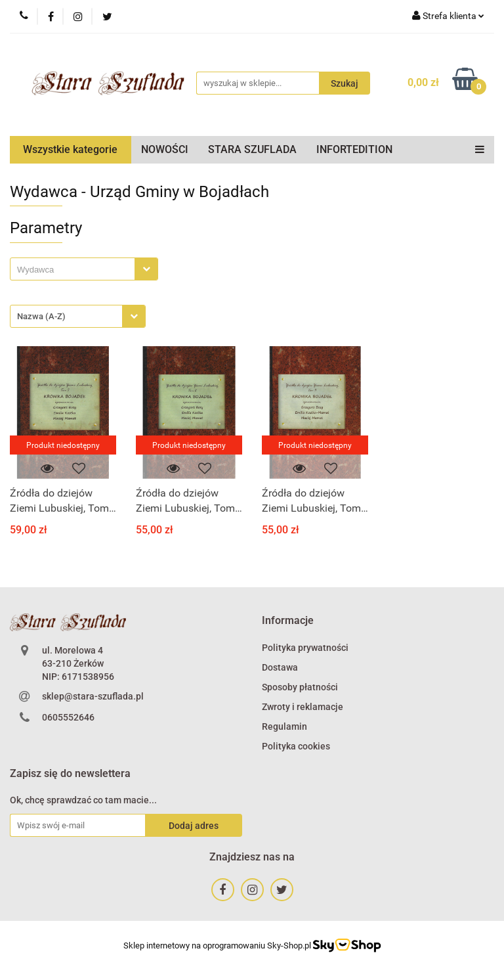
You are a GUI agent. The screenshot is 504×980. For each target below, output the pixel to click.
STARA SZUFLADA (252, 149)
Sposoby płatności (300, 687)
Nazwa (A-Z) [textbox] (41, 316)
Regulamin (284, 726)
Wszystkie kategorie (70, 149)
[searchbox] (76, 270)
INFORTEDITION (354, 149)
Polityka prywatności (305, 648)
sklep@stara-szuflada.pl (93, 696)
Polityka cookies (296, 746)
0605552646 (68, 717)
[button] (288, 621)
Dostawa (280, 667)
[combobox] (84, 269)
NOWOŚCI (165, 149)
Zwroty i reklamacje (303, 707)
